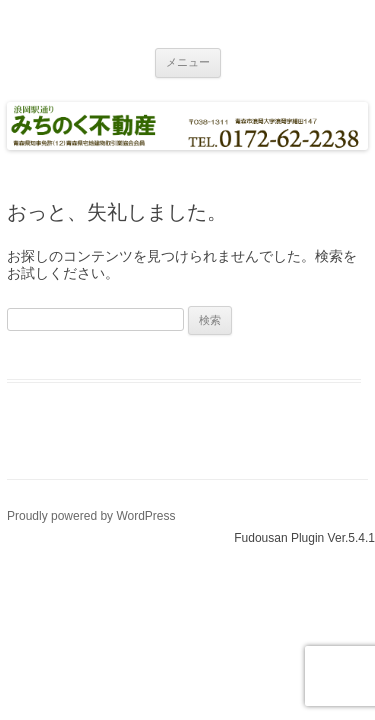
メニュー (188, 62)
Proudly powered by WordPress (91, 516)
